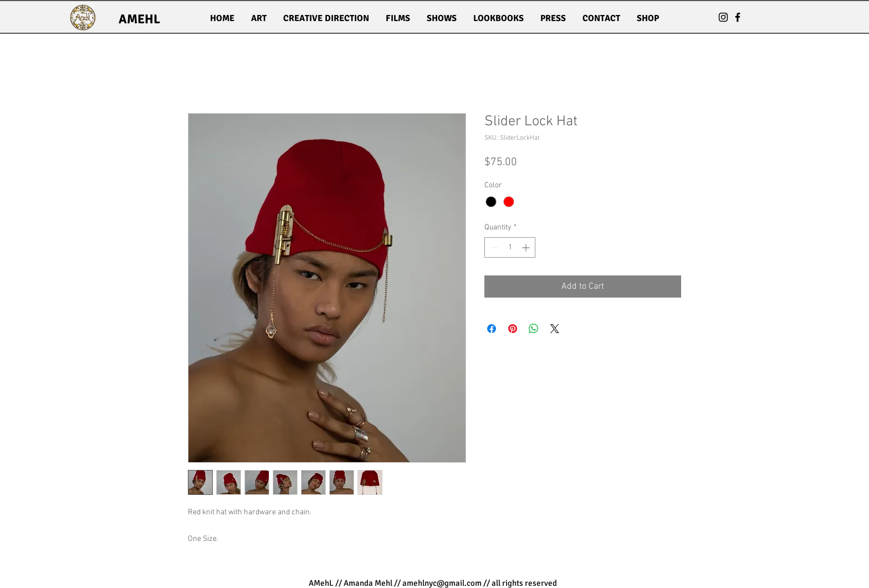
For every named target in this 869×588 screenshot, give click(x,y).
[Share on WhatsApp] (534, 329)
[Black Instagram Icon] (723, 17)
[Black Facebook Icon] (738, 17)
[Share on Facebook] (492, 329)
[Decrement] (493, 247)
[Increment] (527, 247)
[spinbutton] (510, 247)
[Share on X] (555, 329)
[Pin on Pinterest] (513, 329)
